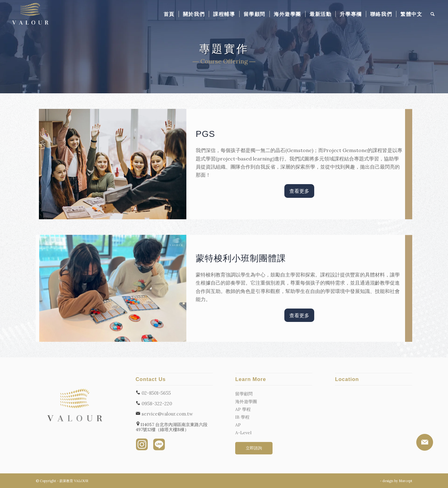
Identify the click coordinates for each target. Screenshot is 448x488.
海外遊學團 (246, 402)
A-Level (243, 433)
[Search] (433, 14)
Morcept (406, 481)
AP (238, 425)
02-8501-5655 (153, 393)
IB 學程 (242, 417)
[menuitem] (169, 14)
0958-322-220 (154, 403)
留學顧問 (244, 394)
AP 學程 (243, 409)
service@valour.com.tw (164, 414)
